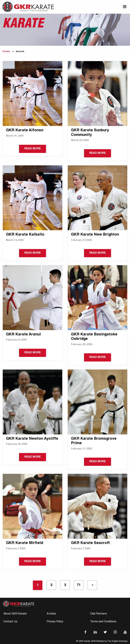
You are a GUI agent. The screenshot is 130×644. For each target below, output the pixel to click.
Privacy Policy (55, 622)
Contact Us (10, 622)
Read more (32, 149)
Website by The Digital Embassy (112, 641)
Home (6, 52)
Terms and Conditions (103, 622)
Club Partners (99, 614)
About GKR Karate (15, 614)
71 (79, 585)
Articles (51, 614)
